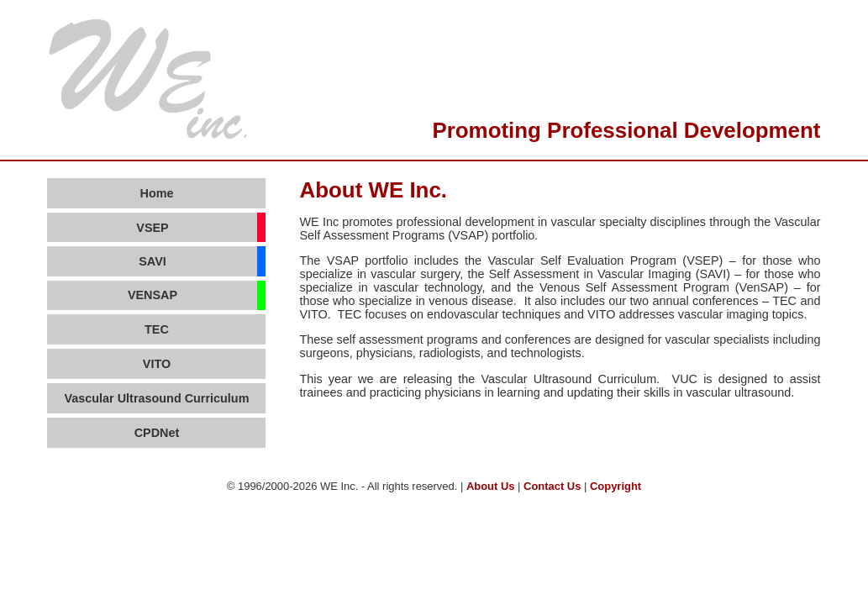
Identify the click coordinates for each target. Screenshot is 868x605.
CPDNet (157, 433)
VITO (157, 364)
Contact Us (552, 486)
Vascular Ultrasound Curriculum (157, 398)
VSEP (152, 228)
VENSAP (153, 295)
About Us (491, 486)
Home (156, 193)
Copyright (615, 486)
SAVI (153, 261)
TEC (157, 329)
